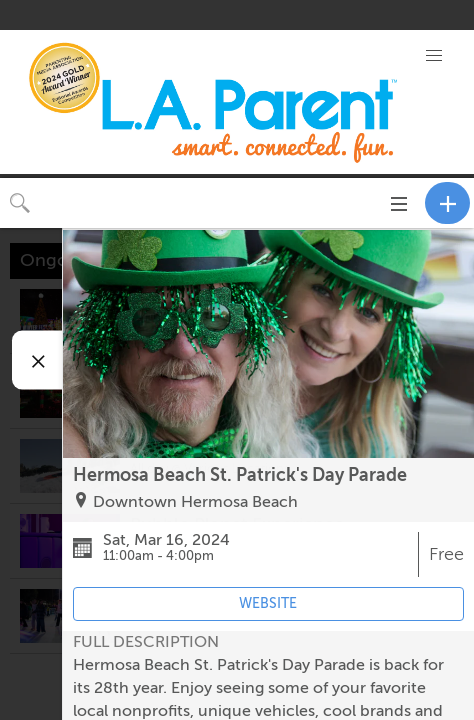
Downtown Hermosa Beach (195, 502)
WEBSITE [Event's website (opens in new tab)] (268, 603)
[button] (434, 56)
